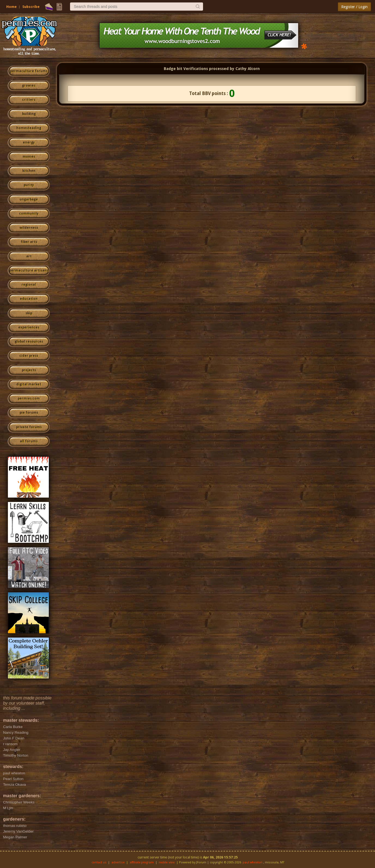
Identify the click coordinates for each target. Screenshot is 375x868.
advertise (118, 862)
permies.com (29, 398)
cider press (29, 356)
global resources (29, 342)
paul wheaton (252, 862)
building (29, 114)
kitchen (29, 171)
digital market (29, 384)
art (29, 256)
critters (29, 100)
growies (29, 86)
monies (29, 157)
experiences (29, 327)
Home (11, 7)
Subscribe (31, 7)
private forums (29, 427)
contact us (99, 862)
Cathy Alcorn (248, 69)
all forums (29, 441)
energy (29, 142)
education (29, 299)
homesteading (29, 128)
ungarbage (29, 199)
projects (29, 370)
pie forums (29, 413)
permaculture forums (29, 71)
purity (29, 185)
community (29, 214)
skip (29, 313)
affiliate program (142, 862)
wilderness (29, 228)
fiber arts (29, 242)
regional (29, 285)
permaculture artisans (29, 270)
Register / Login (354, 7)
